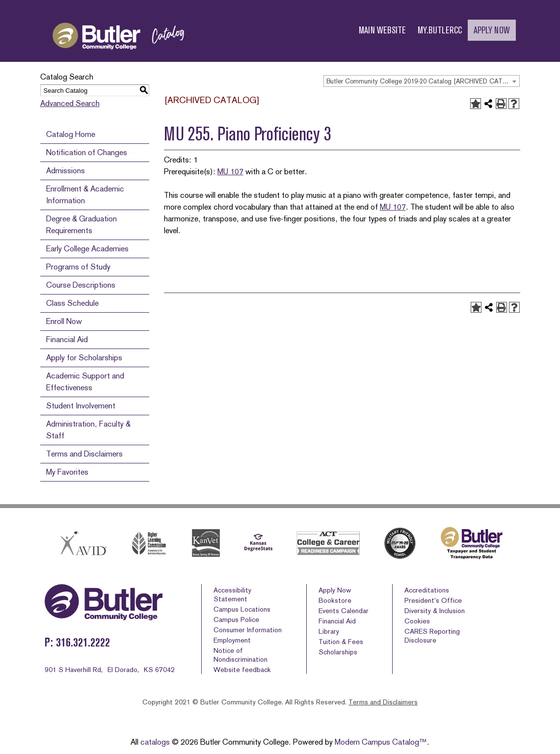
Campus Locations (242, 609)
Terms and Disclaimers (84, 454)
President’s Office (433, 600)
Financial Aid (67, 339)
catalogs (155, 742)
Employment (232, 640)
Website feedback (242, 670)
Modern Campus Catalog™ (381, 742)
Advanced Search (70, 103)
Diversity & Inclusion (435, 611)
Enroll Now (64, 321)
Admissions (66, 171)
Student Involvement (81, 406)
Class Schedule (72, 303)
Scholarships (338, 652)
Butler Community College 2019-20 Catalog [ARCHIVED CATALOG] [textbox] (423, 81)
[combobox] (422, 81)
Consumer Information (248, 630)
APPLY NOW (492, 30)
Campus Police (236, 619)
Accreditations (427, 590)
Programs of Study (78, 267)
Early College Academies (87, 249)
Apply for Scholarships (84, 358)
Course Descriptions (81, 285)
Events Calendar (344, 611)
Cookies (417, 621)
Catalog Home (71, 134)
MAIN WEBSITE (382, 30)
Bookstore (335, 600)
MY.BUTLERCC (440, 30)
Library (329, 631)
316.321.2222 (83, 642)
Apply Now (335, 590)
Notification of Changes (87, 152)
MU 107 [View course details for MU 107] (230, 172)
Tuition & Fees (341, 642)
